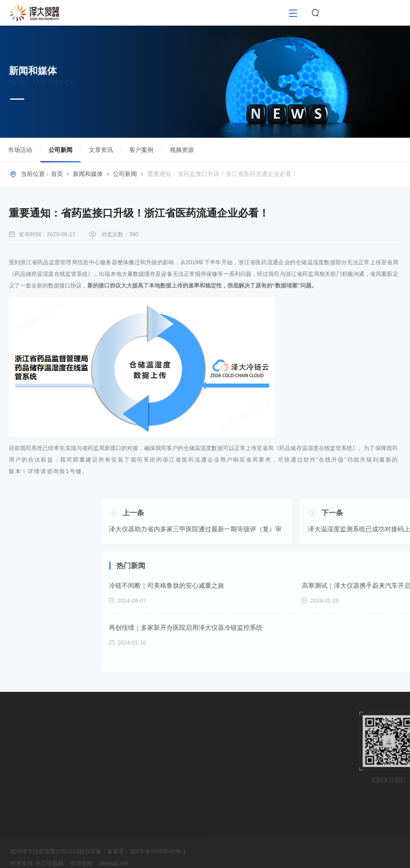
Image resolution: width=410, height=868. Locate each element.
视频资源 (182, 152)
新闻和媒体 (88, 176)
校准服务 (15, 783)
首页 (57, 176)
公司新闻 (60, 156)
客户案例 (141, 152)
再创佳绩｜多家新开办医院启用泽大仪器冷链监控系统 (298, 628)
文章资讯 (101, 152)
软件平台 (15, 754)
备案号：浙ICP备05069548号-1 (147, 863)
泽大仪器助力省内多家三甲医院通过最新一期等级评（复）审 (307, 529)
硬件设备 (15, 740)
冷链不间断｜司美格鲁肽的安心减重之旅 (279, 586)
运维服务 (15, 798)
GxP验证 (15, 769)
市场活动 (20, 152)
